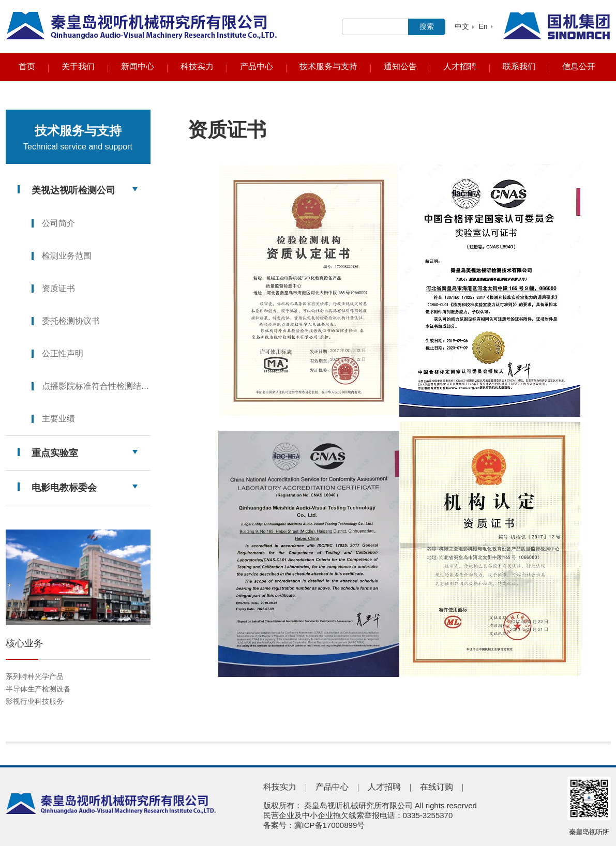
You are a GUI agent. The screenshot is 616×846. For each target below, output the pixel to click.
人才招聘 (460, 66)
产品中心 (257, 66)
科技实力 (197, 66)
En (483, 26)
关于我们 (78, 66)
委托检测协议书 (71, 321)
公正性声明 (63, 353)
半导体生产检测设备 (38, 689)
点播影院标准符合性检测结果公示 (96, 386)
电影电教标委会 (64, 488)
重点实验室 (55, 453)
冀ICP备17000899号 (330, 825)
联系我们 (519, 66)
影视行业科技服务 (35, 701)
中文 (462, 26)
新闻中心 (138, 66)
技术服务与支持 (328, 66)
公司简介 (58, 223)
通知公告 (400, 66)
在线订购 (437, 787)
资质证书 (58, 288)
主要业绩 (58, 419)
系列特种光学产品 (35, 676)
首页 (27, 66)
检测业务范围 (67, 256)
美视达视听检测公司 (73, 190)
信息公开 (579, 66)
